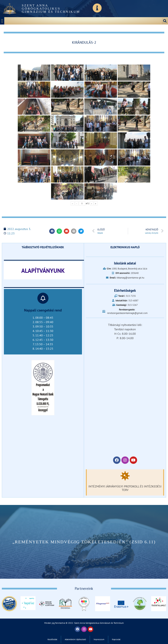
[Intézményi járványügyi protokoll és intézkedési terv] (125, 476)
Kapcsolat (116, 639)
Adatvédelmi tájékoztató (75, 639)
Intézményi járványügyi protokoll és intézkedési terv (125, 488)
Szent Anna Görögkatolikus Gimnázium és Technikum (51, 9)
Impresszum (99, 639)
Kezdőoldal (52, 639)
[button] (2, 21)
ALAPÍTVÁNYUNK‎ (43, 271)
